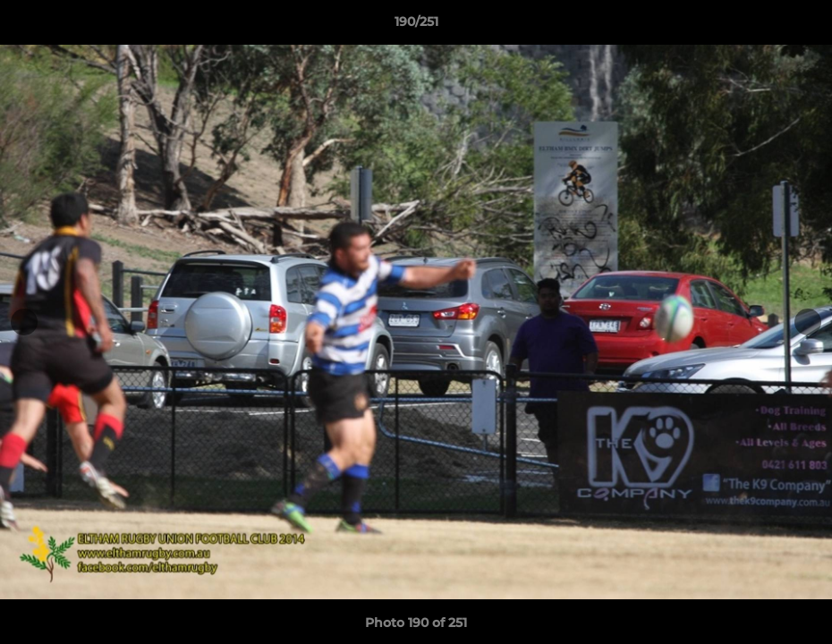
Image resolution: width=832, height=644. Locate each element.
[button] (800, 26)
